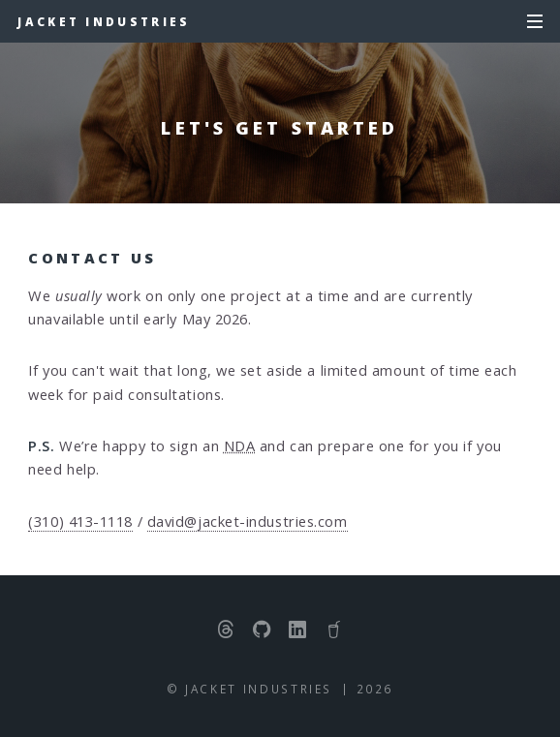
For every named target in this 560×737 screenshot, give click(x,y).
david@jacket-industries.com (248, 521)
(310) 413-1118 (80, 521)
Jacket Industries (104, 21)
